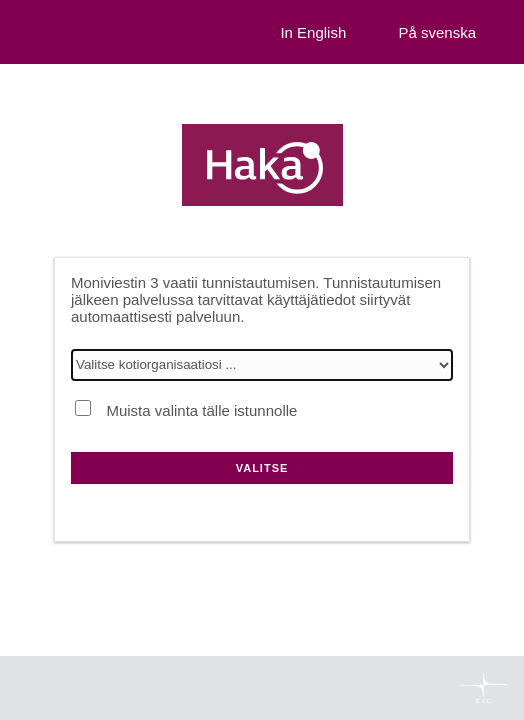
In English (313, 32)
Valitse (262, 468)
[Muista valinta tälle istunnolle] (83, 408)
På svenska (437, 32)
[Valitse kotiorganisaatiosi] (262, 365)
